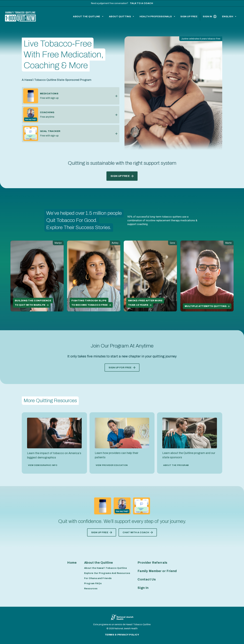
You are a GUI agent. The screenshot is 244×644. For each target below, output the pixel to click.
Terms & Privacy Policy (122, 635)
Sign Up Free (189, 16)
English (228, 16)
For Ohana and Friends (98, 578)
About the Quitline (87, 16)
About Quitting (120, 16)
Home (72, 563)
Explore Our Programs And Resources (107, 573)
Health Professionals (156, 16)
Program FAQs (93, 583)
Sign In (210, 16)
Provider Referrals (152, 563)
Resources (91, 589)
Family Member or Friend (157, 571)
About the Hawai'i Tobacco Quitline (106, 568)
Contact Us (147, 579)
